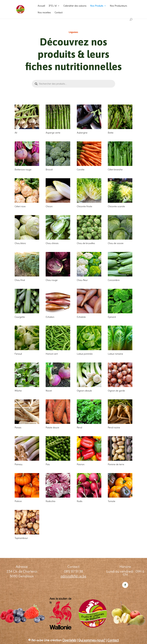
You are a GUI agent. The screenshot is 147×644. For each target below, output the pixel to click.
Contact (58, 13)
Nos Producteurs (118, 6)
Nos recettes (44, 13)
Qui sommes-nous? (92, 640)
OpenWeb (69, 640)
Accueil (41, 6)
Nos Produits (97, 6)
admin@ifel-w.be (73, 576)
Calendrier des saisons (75, 6)
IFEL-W (53, 6)
